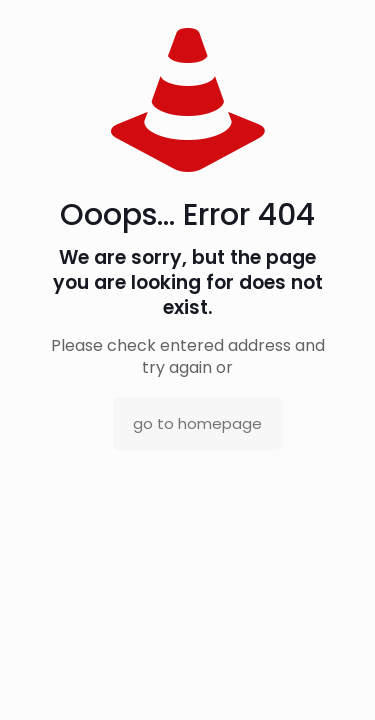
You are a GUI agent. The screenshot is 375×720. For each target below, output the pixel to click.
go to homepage (197, 423)
